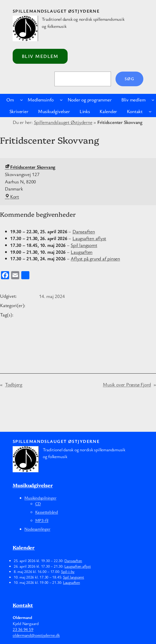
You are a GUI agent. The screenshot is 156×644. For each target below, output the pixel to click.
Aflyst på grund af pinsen (95, 259)
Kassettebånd (47, 512)
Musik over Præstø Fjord (127, 384)
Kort (12, 197)
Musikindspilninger (40, 498)
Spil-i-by (68, 571)
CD (38, 504)
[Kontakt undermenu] (150, 111)
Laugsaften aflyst (89, 238)
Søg (129, 79)
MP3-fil (42, 520)
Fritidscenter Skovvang (30, 167)
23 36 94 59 (23, 629)
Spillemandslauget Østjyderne (56, 11)
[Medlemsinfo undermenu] (61, 100)
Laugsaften (82, 252)
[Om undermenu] (21, 100)
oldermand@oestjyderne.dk (36, 635)
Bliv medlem (40, 56)
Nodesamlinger (37, 529)
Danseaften (84, 231)
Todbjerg (14, 384)
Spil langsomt (84, 245)
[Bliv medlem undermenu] (153, 100)
